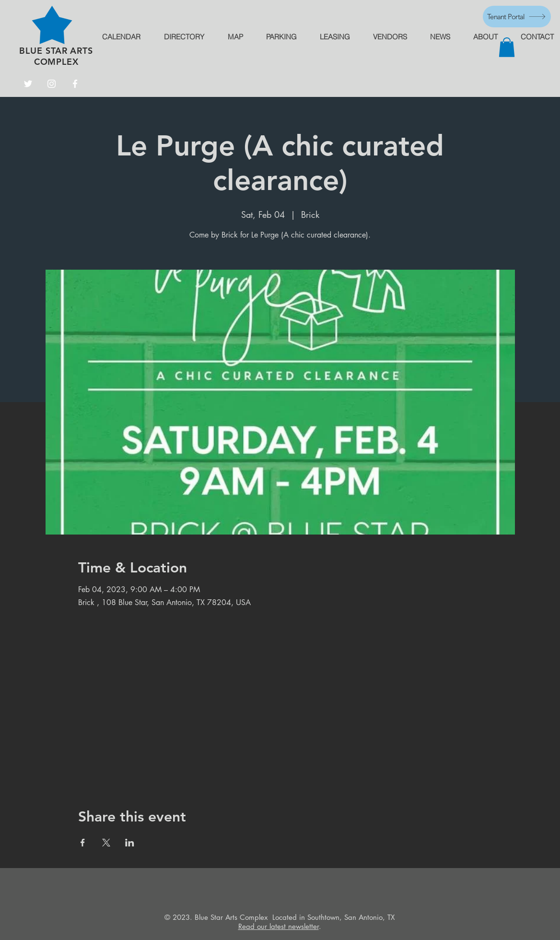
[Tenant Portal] (517, 17)
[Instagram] (52, 84)
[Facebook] (75, 84)
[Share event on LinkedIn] (130, 843)
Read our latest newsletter (279, 926)
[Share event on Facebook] (83, 843)
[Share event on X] (106, 843)
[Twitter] (28, 84)
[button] (507, 47)
